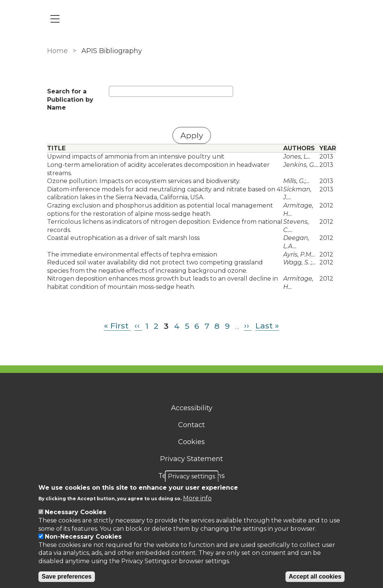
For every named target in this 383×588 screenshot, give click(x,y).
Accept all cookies (315, 577)
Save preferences (67, 577)
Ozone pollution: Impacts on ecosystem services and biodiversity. (144, 181)
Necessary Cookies (76, 512)
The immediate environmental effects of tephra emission (132, 254)
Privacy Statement (191, 459)
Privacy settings (191, 476)
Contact (191, 425)
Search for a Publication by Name (70, 99)
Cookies (191, 442)
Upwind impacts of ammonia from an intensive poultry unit (136, 157)
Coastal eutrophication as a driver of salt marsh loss (123, 238)
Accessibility (192, 408)
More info (197, 498)
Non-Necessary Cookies (83, 537)
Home (57, 51)
